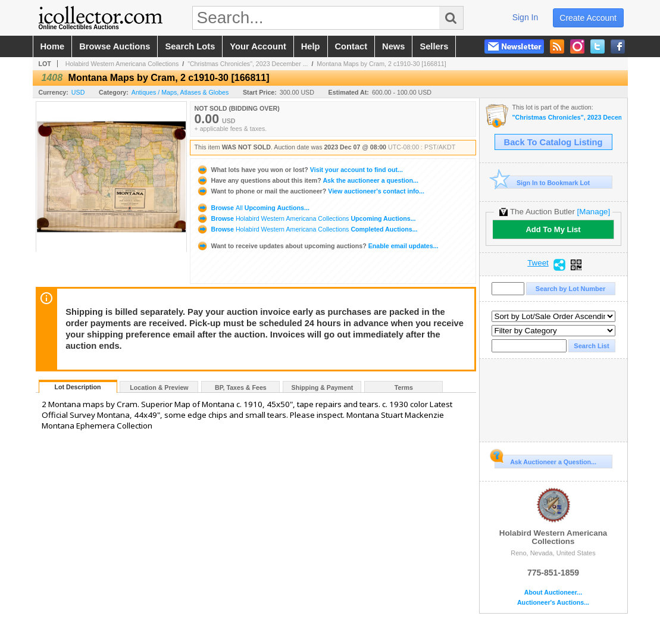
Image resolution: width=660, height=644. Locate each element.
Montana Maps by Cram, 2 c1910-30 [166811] (381, 64)
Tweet (538, 263)
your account (258, 46)
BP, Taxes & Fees (241, 387)
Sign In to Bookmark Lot (542, 182)
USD (78, 92)
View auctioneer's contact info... (310, 191)
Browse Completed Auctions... (307, 229)
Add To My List (553, 229)
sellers (434, 46)
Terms (404, 387)
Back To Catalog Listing (553, 142)
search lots (190, 46)
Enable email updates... (318, 246)
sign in (526, 17)
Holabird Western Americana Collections (122, 64)
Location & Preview (159, 387)
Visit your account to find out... (300, 170)
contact (351, 46)
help (311, 46)
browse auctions (115, 46)
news (393, 46)
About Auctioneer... (553, 593)
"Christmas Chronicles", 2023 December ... (248, 64)
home (53, 46)
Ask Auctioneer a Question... (545, 460)
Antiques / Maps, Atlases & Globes (180, 92)
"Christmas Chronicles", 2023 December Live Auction (567, 118)
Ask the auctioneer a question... (307, 180)
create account (588, 18)
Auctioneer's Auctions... (553, 603)
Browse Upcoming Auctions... (253, 208)
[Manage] (594, 212)
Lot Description (77, 387)
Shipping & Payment (323, 387)
